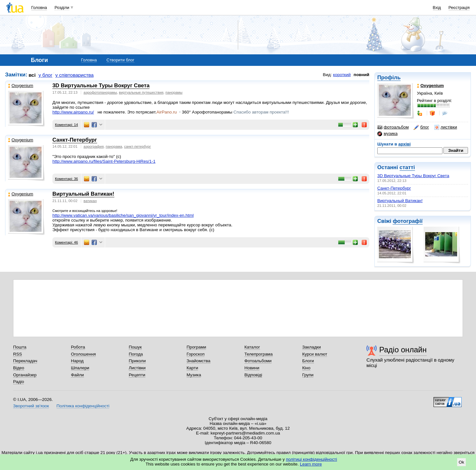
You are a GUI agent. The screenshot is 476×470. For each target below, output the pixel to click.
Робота (78, 347)
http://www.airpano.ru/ (73, 112)
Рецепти (137, 375)
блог (421, 127)
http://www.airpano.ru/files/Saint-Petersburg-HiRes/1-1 (104, 161)
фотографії (407, 221)
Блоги (308, 361)
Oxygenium (21, 86)
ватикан (90, 201)
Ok (461, 462)
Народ (77, 361)
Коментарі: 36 (66, 179)
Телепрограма (259, 354)
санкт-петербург (138, 146)
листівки (446, 127)
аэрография (94, 146)
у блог (46, 75)
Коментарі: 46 (66, 242)
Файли (77, 375)
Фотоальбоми (258, 361)
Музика (194, 375)
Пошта (20, 347)
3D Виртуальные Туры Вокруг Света (413, 176)
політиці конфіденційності (311, 459)
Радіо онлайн (403, 350)
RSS (18, 354)
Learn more (311, 464)
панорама (114, 146)
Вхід (437, 8)
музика (387, 134)
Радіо (19, 382)
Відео (19, 368)
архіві (405, 144)
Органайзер (25, 375)
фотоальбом (393, 127)
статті (407, 167)
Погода (136, 354)
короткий (342, 75)
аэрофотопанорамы (100, 92)
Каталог (252, 347)
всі (32, 75)
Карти (192, 368)
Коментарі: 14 (66, 125)
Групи (308, 375)
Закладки (311, 347)
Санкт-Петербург (394, 188)
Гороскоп (196, 354)
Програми (196, 347)
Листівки (137, 368)
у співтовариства (74, 75)
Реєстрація (459, 8)
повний (361, 75)
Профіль (389, 78)
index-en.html (123, 215)
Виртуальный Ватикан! (400, 201)
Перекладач (25, 361)
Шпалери (80, 368)
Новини (252, 368)
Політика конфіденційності (83, 406)
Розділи (62, 8)
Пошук (135, 347)
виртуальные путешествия (141, 92)
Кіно (306, 368)
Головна (39, 8)
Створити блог (120, 60)
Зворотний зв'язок (31, 406)
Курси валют (315, 354)
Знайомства (199, 361)
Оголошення (83, 354)
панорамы (174, 92)
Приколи (137, 361)
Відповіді (253, 375)
